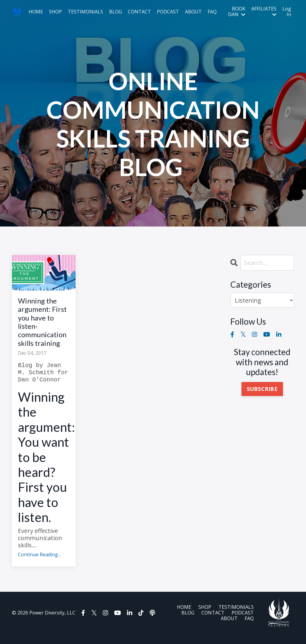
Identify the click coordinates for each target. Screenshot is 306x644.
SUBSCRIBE (262, 389)
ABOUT (193, 12)
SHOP (55, 12)
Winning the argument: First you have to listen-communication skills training (44, 327)
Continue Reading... (39, 564)
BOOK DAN (237, 12)
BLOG (115, 12)
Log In (287, 11)
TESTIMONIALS (85, 12)
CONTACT (139, 12)
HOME (36, 12)
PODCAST (168, 12)
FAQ (212, 12)
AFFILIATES (264, 11)
